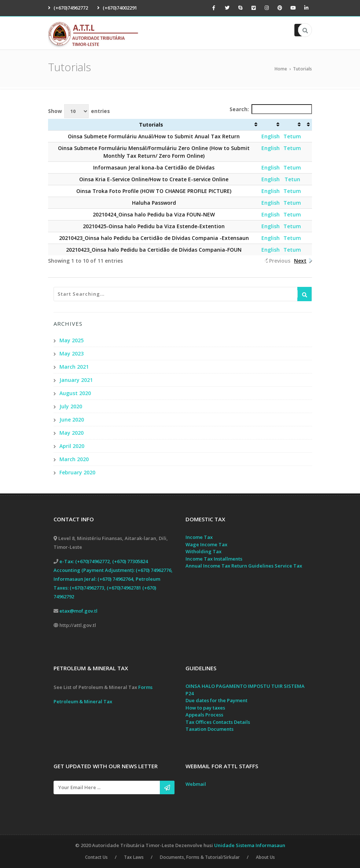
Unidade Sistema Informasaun (250, 845)
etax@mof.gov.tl (78, 611)
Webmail (196, 784)
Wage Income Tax (206, 544)
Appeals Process (204, 715)
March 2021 (74, 367)
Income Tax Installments (214, 559)
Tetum (292, 136)
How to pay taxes (205, 708)
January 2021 (76, 380)
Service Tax (288, 566)
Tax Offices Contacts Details (218, 722)
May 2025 (71, 340)
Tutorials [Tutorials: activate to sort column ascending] (151, 125)
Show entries (79, 111)
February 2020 (77, 472)
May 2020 (71, 433)
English (271, 136)
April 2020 (72, 446)
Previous (280, 261)
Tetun (292, 179)
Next (300, 261)
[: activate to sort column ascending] (271, 125)
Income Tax (199, 537)
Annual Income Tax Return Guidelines (229, 566)
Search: (271, 109)
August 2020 (75, 393)
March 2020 (74, 459)
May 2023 (71, 353)
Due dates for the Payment (216, 700)
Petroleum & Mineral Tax (83, 701)
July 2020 (71, 406)
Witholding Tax (203, 551)
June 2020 (72, 420)
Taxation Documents (210, 729)
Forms (145, 687)
